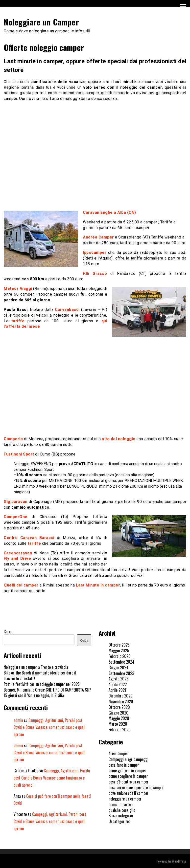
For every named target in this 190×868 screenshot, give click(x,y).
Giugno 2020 (119, 713)
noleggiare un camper (125, 799)
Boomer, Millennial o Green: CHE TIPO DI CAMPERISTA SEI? (47, 690)
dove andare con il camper (129, 793)
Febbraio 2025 (119, 656)
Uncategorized (120, 821)
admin (18, 720)
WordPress (179, 861)
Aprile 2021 (117, 690)
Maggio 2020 (119, 718)
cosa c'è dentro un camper (129, 782)
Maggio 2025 (119, 651)
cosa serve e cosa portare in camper (136, 787)
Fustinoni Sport (19, 454)
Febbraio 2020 (120, 730)
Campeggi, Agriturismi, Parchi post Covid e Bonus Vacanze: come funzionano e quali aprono (49, 727)
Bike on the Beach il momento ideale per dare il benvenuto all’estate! (40, 676)
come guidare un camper (127, 771)
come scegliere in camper (128, 776)
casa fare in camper (124, 765)
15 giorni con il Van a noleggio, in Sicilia (34, 695)
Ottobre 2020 (119, 707)
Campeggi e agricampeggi (129, 759)
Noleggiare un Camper (41, 22)
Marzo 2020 (118, 724)
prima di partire (121, 804)
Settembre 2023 (121, 673)
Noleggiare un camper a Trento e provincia (36, 667)
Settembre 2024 (121, 662)
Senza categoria (121, 816)
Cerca (8, 631)
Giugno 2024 (119, 668)
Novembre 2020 (121, 701)
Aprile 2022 (118, 684)
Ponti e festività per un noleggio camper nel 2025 (42, 684)
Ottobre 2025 (119, 645)
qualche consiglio (122, 810)
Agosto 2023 (119, 679)
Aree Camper (118, 754)
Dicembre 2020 (121, 696)
